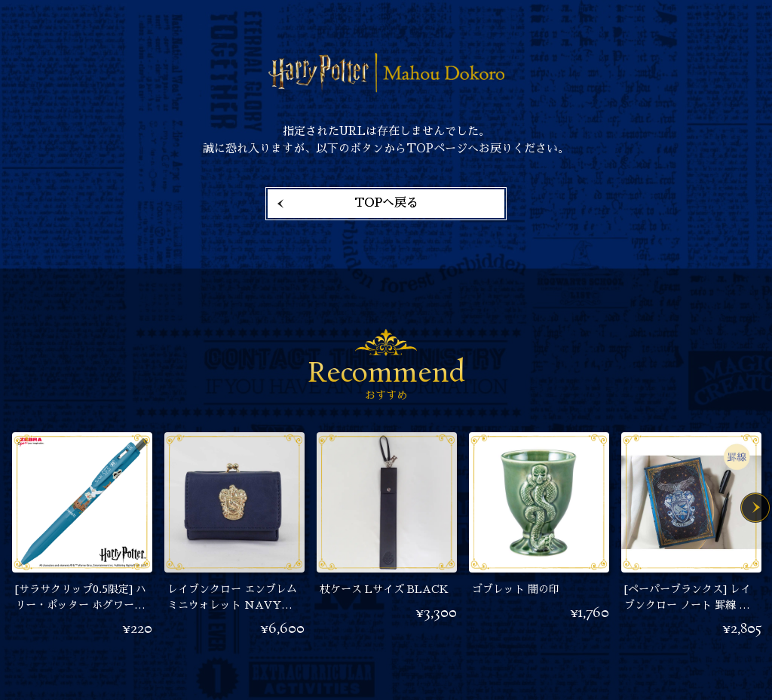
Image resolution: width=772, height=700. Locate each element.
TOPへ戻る (386, 203)
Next (755, 508)
